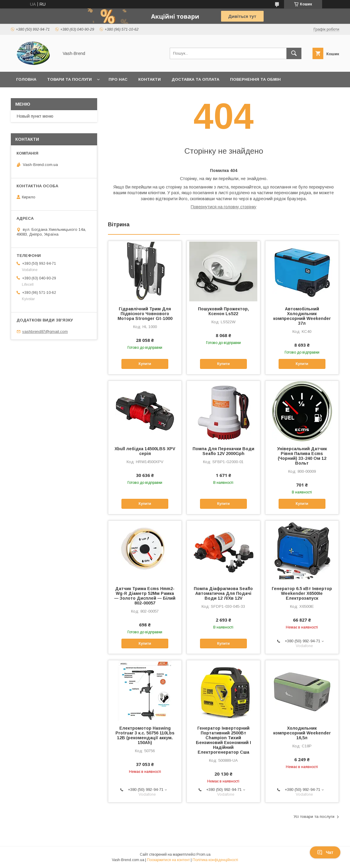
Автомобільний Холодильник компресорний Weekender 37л (302, 316)
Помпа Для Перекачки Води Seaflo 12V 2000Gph (223, 451)
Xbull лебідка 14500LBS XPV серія (145, 451)
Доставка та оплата (195, 79)
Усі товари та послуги (314, 817)
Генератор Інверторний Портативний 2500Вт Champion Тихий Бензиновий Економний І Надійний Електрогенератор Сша (223, 740)
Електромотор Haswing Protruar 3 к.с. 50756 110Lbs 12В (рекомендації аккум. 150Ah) (145, 735)
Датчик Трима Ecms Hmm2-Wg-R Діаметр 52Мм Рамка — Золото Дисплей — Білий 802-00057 (145, 596)
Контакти (150, 79)
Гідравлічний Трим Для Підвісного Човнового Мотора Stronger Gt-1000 (145, 314)
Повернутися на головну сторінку (224, 207)
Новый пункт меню (35, 116)
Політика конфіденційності (215, 860)
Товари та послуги (69, 79)
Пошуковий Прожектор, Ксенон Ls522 (223, 311)
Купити (145, 364)
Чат (325, 852)
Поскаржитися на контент (168, 860)
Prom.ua (203, 854)
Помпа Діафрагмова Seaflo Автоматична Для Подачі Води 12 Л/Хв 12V (223, 593)
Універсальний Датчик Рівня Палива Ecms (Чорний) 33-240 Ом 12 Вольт (302, 456)
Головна (26, 79)
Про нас (118, 79)
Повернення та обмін (255, 79)
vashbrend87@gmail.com (45, 332)
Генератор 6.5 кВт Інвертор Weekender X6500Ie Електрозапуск (302, 593)
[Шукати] (294, 53)
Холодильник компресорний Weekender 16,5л (302, 733)
